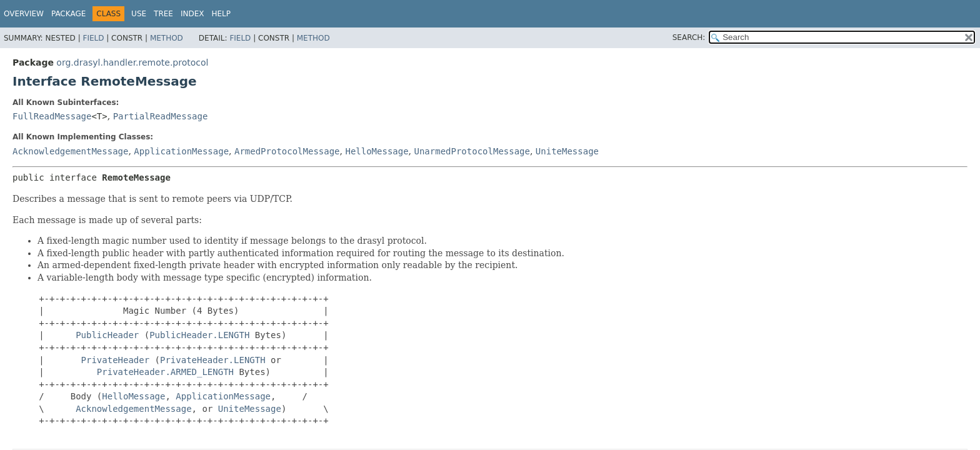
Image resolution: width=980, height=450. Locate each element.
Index (192, 14)
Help (221, 14)
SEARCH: (689, 37)
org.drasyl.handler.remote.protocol (132, 62)
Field (93, 38)
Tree (163, 14)
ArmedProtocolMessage (287, 151)
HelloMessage (377, 151)
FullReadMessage (52, 116)
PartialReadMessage (161, 116)
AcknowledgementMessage (70, 151)
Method (167, 38)
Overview (24, 14)
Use (139, 14)
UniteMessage (567, 151)
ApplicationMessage (181, 151)
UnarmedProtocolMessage (472, 151)
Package (68, 14)
